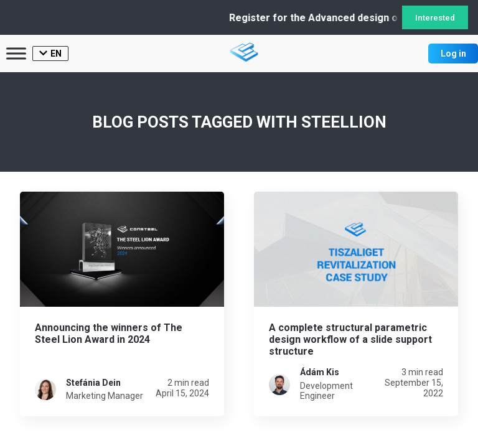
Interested (435, 18)
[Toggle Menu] (16, 53)
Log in (453, 54)
